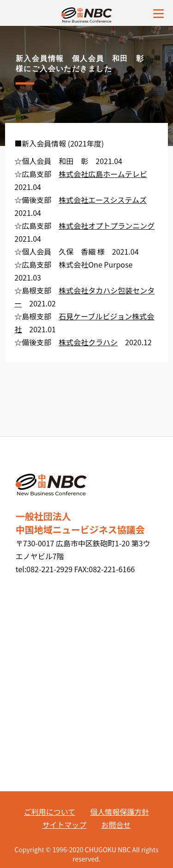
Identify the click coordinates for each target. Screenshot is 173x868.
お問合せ (116, 825)
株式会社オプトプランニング (107, 226)
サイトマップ (64, 825)
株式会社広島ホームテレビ (103, 174)
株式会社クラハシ (88, 342)
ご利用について (50, 812)
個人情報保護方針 (119, 812)
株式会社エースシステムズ (103, 200)
